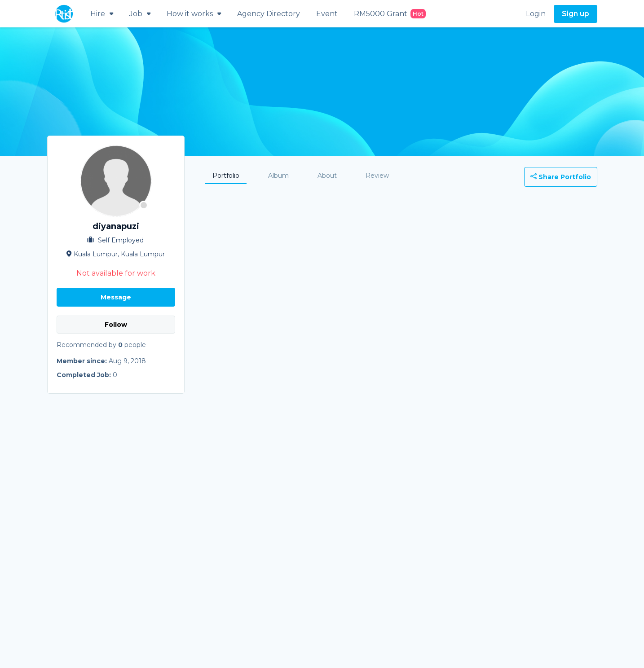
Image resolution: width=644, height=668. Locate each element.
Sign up (576, 14)
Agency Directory (269, 14)
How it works (194, 14)
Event (327, 14)
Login (536, 14)
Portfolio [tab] (226, 176)
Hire (102, 14)
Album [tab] (278, 176)
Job (140, 14)
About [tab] (327, 176)
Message (116, 297)
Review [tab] (377, 176)
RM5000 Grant (390, 14)
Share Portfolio (561, 177)
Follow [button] (116, 325)
